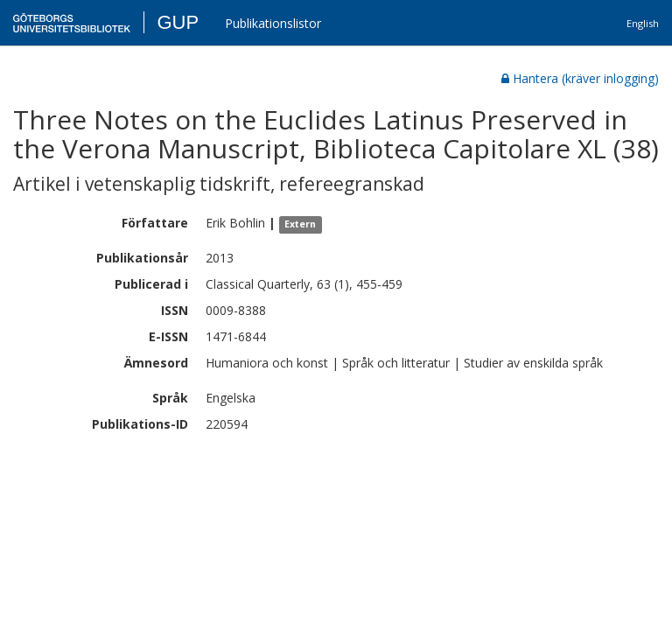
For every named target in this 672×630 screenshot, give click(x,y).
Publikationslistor (273, 23)
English (643, 23)
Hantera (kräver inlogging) (580, 78)
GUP (178, 22)
